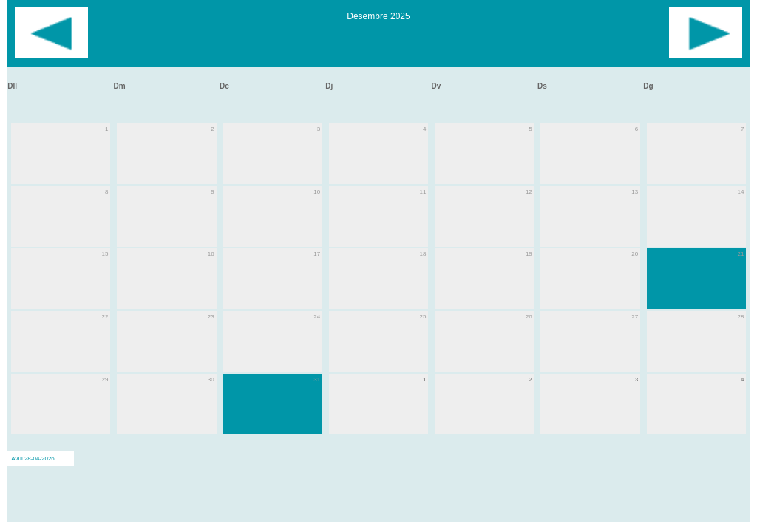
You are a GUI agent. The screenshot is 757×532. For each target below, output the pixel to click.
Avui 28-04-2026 (33, 458)
